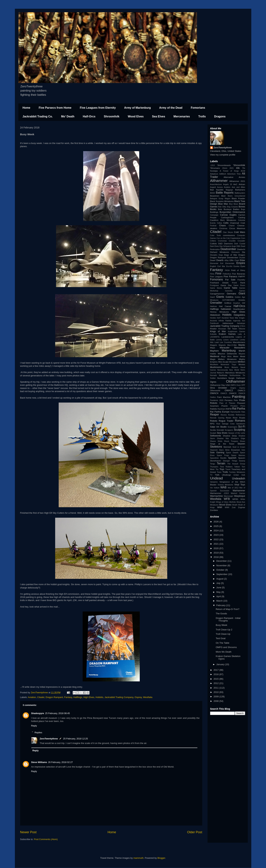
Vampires (214, 482)
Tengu (213, 464)
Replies (38, 732)
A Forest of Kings (229, 171)
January (221, 664)
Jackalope (241, 323)
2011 (217, 688)
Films (212, 274)
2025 (217, 526)
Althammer (219, 181)
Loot (217, 342)
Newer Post (28, 832)
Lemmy (219, 340)
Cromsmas (222, 241)
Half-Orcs (89, 116)
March (220, 601)
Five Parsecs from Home (55, 108)
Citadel (41, 697)
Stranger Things (230, 461)
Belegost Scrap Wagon (220, 199)
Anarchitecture (216, 184)
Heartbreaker (239, 309)
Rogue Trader (226, 421)
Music (227, 367)
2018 (217, 557)
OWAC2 (229, 390)
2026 (217, 522)
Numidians (222, 378)
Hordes (213, 318)
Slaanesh (214, 450)
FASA (227, 270)
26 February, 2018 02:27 (60, 762)
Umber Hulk (239, 475)
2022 (217, 539)
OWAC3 (241, 390)
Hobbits (99, 697)
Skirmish (227, 447)
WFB (227, 499)
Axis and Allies (238, 187)
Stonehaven (216, 461)
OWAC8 (242, 393)
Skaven (241, 444)
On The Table (223, 643)
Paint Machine (224, 397)
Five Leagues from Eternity (98, 108)
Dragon (242, 255)
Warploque (240, 496)
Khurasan (222, 329)
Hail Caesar (225, 306)
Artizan (242, 184)
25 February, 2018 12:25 (75, 739)
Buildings (214, 212)
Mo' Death (68, 116)
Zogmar (241, 507)
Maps (213, 348)
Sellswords (216, 436)
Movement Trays (228, 365)
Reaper (215, 415)
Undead (217, 478)
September (222, 574)
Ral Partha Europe (220, 412)
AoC (235, 184)
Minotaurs (233, 362)
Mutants (235, 367)
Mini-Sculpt (223, 362)
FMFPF (242, 276)
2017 (217, 670)
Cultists (213, 243)
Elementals (230, 263)
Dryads (242, 258)
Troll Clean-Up (223, 634)
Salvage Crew (228, 424)
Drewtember (233, 257)
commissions (229, 235)
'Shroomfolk (239, 165)
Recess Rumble (227, 415)
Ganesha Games (235, 291)
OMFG (233, 385)
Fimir (218, 274)
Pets (236, 400)
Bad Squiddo (217, 190)
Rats (243, 412)
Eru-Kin (229, 266)
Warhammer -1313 (219, 493)
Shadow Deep (230, 436)
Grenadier (216, 303)
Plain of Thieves (227, 403)
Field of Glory (238, 270)
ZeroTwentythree (49, 739)
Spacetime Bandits (218, 458)
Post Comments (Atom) (46, 839)
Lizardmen (234, 340)
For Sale (230, 280)
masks (213, 354)
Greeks (242, 300)
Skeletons (216, 447)
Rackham (221, 409)
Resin (229, 418)
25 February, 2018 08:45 (57, 713)
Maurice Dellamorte (227, 354)
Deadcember (228, 249)
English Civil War (218, 266)
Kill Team (232, 329)
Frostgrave (215, 285)
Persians (228, 400)
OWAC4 (214, 393)
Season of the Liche (237, 433)
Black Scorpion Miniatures (222, 201)
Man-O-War (232, 345)
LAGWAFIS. (215, 337)
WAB (223, 487)
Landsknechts (228, 337)
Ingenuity (237, 321)
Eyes (243, 266)
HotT (219, 318)
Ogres (213, 382)
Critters (213, 241)
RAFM (229, 409)
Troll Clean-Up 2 (224, 630)
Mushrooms (216, 367)
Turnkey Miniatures (237, 472)
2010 (217, 692)
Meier (236, 356)
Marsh (242, 351)
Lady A (241, 334)
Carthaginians (227, 217)
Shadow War (223, 438)
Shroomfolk (112, 116)
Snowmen (236, 450)
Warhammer (239, 491)
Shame (213, 441)
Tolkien (237, 467)
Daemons (228, 243)
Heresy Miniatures (220, 312)
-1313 (213, 165)
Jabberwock (228, 323)
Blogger (161, 858)
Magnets (222, 345)
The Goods (221, 614)
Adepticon (214, 174)
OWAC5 (224, 393)
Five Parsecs (230, 276)
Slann (221, 450)
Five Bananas (239, 274)
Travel (228, 469)
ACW (243, 171)
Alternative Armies (234, 177)
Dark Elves (215, 246)
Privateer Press (238, 406)
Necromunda (223, 370)
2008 (217, 701)
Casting (242, 217)
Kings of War (218, 331)
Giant (242, 293)
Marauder (225, 348)
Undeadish (239, 478)
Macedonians (239, 342)
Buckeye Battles (232, 209)
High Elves (89, 697)
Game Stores (216, 288)
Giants (220, 297)
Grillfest (228, 303)
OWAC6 (233, 393)
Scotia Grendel (217, 430)
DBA (238, 246)
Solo (243, 450)
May (219, 592)
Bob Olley (222, 207)
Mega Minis (226, 357)
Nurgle (232, 378)
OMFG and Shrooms (226, 647)
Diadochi (241, 249)
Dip (244, 252)
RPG (212, 424)
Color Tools (215, 235)
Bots (220, 209)
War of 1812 (233, 488)
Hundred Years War (230, 318)
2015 (217, 679)
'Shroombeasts (224, 165)
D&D (220, 243)
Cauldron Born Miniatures (223, 220)
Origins (233, 388)
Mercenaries (182, 116)
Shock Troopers (231, 441)
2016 (217, 674)
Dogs (221, 255)
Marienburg (229, 351)
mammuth (139, 858)
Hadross (214, 306)
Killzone (242, 329)
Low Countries (226, 342)
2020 (217, 548)
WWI (220, 507)
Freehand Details (219, 283)
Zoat (234, 507)
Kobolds (213, 334)
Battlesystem (240, 193)
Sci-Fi (242, 427)
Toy (217, 469)
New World (234, 370)
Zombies (214, 510)
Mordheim (214, 365)
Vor (212, 488)
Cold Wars (239, 232)
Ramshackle (235, 412)
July (219, 583)
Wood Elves (136, 116)
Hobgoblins (239, 315)
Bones (242, 207)
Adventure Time (234, 174)
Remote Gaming (217, 418)
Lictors (226, 340)
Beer (224, 196)
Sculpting (239, 430)
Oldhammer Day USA (220, 385)
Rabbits (214, 409)
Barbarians (240, 190)
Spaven (242, 458)
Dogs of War (231, 255)
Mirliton (241, 362)
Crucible (232, 241)
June (219, 587)
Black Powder (238, 198)
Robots (214, 421)
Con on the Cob (223, 238)
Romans (240, 421)
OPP (243, 385)
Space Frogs (223, 455)
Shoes (242, 441)
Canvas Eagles (228, 215)
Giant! (213, 297)
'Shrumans (215, 168)
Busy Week (222, 625)
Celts (226, 223)
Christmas (223, 228)
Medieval (215, 356)
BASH (213, 193)
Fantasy (68, 697)
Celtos (220, 223)
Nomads (214, 375)
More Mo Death (224, 652)
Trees (219, 472)
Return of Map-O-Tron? (228, 609)
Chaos (222, 225)
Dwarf (213, 260)
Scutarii (213, 433)
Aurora (220, 187)
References (240, 415)
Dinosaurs (236, 252)
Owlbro (213, 397)
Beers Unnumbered (236, 196)
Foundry (241, 280)
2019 (217, 553)
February (221, 605)
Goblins (230, 297)
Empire (241, 263)
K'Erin (243, 326)
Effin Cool (234, 260)
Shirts (220, 441)
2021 (232, 168)
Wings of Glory (222, 502)
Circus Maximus (237, 228)
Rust (218, 424)
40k (238, 168)
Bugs (243, 209)
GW (244, 303)
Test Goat (221, 638)
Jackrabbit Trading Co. (38, 116)
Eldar (242, 260)
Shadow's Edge (238, 438)
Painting (238, 397)
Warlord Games (238, 493)
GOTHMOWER (228, 300)
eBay (227, 260)
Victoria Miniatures (225, 485)
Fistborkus (227, 274)
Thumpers (214, 467)
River (235, 418)
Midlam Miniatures (227, 359)
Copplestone (235, 238)
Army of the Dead (171, 108)
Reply (34, 726)
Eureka (236, 266)
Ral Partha (239, 409)
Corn (243, 238)
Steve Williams (39, 762)
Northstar (223, 375)
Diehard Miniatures (220, 252)
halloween (226, 309)
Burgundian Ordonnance (232, 212)
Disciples (214, 255)
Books (213, 209)
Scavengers (232, 427)
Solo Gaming (217, 452)
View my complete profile (223, 155)
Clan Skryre (228, 232)
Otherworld (215, 390)
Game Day (226, 285)
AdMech (223, 174)
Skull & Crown (239, 447)
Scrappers (229, 430)
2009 (217, 697)
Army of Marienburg (137, 108)
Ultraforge (226, 475)
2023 (217, 535)
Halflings (78, 697)
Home (26, 108)
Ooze (239, 385)
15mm (225, 168)
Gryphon (237, 303)
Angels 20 (228, 184)
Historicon (215, 315)
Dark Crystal (240, 244)
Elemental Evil (217, 263)
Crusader (241, 241)
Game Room (239, 285)
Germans (231, 294)
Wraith (235, 505)
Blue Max (223, 204)
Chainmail (234, 223)
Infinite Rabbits (225, 321)
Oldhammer (236, 381)
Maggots (214, 345)
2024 (217, 531)
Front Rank (239, 283)
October (221, 570)
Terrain (221, 463)
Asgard (213, 187)
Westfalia (148, 697)
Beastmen (215, 196)
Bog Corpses (232, 207)
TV (211, 475)
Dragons (220, 116)
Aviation (32, 697)
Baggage (229, 190)
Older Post (195, 832)
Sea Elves (159, 116)
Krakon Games (227, 334)
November (222, 565)
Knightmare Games (237, 332)
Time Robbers (226, 467)
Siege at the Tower (222, 444)
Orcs (213, 388)
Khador (213, 329)
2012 (217, 683)
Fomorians (198, 108)
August (220, 579)
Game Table (231, 288)
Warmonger (229, 496)
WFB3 (235, 499)
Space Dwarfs (232, 453)
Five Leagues (216, 276)
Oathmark (241, 378)
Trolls (202, 116)
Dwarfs (220, 260)
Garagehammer (217, 294)
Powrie (225, 406)
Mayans (242, 354)
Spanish (232, 458)
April (219, 596)
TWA (217, 475)
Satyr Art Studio (218, 427)
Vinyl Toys (240, 485)
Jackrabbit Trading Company (119, 697)
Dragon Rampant (54, 697)
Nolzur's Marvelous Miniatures (231, 373)
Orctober (223, 388)
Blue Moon (234, 204)
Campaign (214, 215)
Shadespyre (38, 713)
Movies (242, 364)
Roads (242, 418)
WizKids (233, 502)
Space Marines (238, 455)
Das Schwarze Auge (228, 246)
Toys (222, 469)
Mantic (242, 345)
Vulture (217, 488)
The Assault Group (236, 464)
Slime (227, 450)
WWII (227, 507)
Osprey (138, 697)
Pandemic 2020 (217, 400)
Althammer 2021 (237, 181)
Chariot (232, 226)
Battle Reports (225, 193)
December (222, 561)
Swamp (242, 461)
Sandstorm (241, 424)
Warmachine (216, 496)
